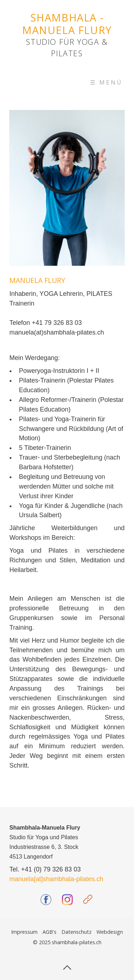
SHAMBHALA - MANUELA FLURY (67, 24)
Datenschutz (76, 932)
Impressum (24, 932)
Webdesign (110, 932)
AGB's (49, 932)
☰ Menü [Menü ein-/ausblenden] (106, 82)
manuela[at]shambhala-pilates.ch (56, 879)
